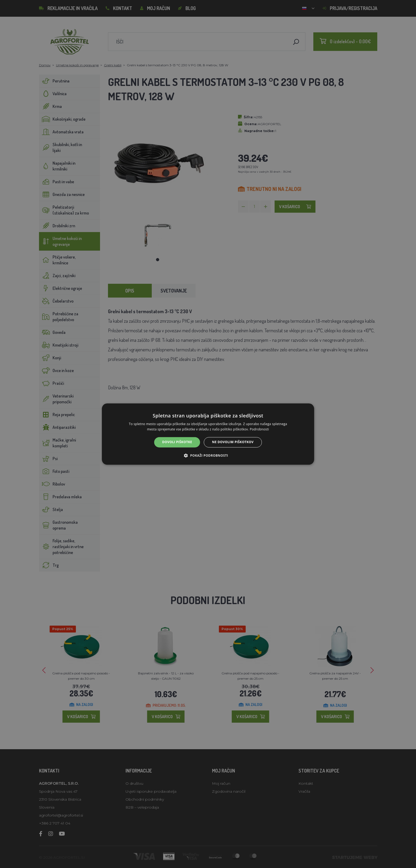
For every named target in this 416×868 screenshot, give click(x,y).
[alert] (208, 434)
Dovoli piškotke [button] (177, 442)
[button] (208, 455)
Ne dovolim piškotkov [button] (233, 442)
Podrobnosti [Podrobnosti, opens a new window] (259, 429)
